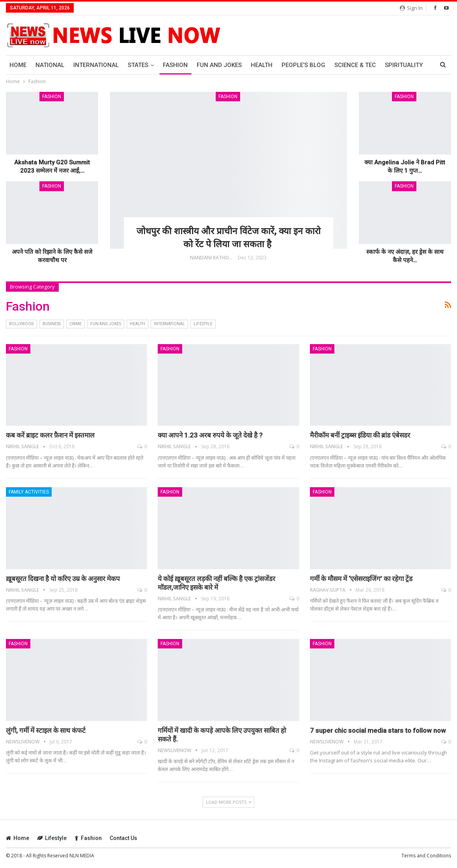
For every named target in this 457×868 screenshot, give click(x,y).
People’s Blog (303, 65)
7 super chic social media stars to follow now (378, 730)
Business (52, 324)
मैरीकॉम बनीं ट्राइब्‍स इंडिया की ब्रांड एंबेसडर (360, 435)
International (96, 65)
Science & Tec (355, 65)
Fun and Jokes (219, 65)
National (50, 65)
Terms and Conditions (426, 856)
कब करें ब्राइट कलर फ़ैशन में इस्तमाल (50, 435)
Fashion (175, 65)
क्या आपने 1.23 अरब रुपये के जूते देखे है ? (210, 435)
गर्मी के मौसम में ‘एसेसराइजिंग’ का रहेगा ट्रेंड (361, 579)
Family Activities (29, 492)
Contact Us (123, 838)
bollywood (21, 324)
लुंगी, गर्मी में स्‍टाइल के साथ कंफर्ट (46, 730)
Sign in (411, 8)
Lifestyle (203, 324)
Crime (76, 324)
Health (262, 65)
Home (18, 65)
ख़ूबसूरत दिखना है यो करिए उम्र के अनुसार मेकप (63, 579)
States (138, 65)
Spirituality (404, 65)
